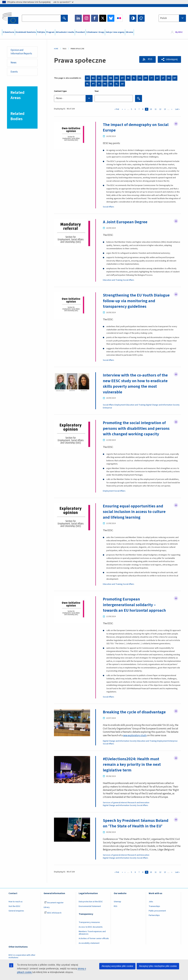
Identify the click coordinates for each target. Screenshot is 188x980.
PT (93, 84)
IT (152, 78)
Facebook (95, 18)
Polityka (41, 32)
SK (111, 84)
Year (97, 91)
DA (105, 78)
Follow (176, 124)
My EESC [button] (179, 32)
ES (88, 78)
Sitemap (117, 902)
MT (175, 78)
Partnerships (154, 915)
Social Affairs (108, 207)
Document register (54, 903)
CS (99, 78)
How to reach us (16, 902)
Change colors (141, 18)
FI (99, 84)
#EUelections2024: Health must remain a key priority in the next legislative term (132, 765)
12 (161, 109)
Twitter (103, 18)
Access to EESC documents (91, 927)
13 (165, 109)
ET (122, 78)
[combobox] (172, 18)
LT (163, 78)
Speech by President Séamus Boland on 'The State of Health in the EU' (136, 823)
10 (151, 109)
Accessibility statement (89, 943)
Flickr (119, 18)
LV (157, 78)
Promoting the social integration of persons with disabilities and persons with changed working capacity (136, 428)
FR (128, 78)
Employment (120, 405)
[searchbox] (73, 98)
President (80, 32)
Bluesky (111, 18)
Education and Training (113, 280)
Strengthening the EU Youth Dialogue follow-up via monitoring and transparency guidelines (136, 301)
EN (111, 78)
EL (134, 78)
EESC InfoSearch (53, 913)
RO (105, 84)
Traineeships (154, 906)
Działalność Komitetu (26, 32)
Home (56, 49)
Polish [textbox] (163, 18)
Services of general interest (115, 803)
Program (50, 32)
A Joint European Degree (125, 222)
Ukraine (129, 32)
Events (14, 72)
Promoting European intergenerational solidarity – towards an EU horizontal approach (134, 605)
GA (140, 78)
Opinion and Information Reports (21, 52)
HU (169, 78)
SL (117, 84)
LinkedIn (78, 18)
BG (93, 78)
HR (146, 78)
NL (87, 84)
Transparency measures (89, 922)
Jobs (151, 902)
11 (156, 109)
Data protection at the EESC (91, 902)
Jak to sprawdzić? (63, 2)
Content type (60, 91)
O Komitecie (9, 32)
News (14, 63)
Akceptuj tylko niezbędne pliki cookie (158, 966)
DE (117, 78)
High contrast (133, 18)
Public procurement (157, 911)
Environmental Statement (90, 906)
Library (47, 907)
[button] (169, 59)
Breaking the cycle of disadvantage (134, 712)
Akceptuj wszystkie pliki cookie (117, 966)
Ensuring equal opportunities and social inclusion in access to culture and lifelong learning (134, 512)
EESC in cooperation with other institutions (22, 956)
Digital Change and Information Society (163, 405)
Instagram (86, 18)
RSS (150, 59)
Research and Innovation (139, 803)
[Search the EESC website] (41, 18)
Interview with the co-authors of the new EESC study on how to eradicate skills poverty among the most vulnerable (135, 384)
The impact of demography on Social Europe (136, 127)
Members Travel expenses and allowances (92, 933)
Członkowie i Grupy (95, 32)
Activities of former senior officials (94, 938)
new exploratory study (135, 735)
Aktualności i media (65, 32)
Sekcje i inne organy (115, 32)
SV (122, 84)
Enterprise (107, 408)
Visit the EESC (14, 906)
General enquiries (16, 911)
